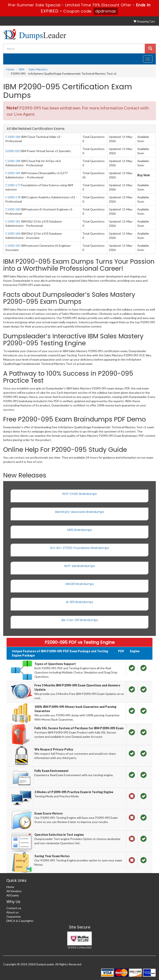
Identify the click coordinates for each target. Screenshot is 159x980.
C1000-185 (13, 246)
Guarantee (14, 916)
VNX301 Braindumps (79, 584)
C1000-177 (13, 185)
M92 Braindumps (80, 530)
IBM (21, 69)
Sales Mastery (38, 69)
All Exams (13, 895)
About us (13, 912)
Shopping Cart (144, 21)
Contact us (14, 908)
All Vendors (14, 891)
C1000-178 (13, 197)
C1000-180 (13, 209)
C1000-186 (13, 137)
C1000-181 (13, 221)
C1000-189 (13, 173)
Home (10, 69)
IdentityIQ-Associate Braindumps (79, 512)
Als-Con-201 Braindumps (80, 620)
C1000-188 (13, 161)
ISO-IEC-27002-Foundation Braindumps (79, 548)
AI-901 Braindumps (79, 602)
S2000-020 (13, 151)
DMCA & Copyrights (20, 921)
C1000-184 (13, 233)
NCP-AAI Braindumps (80, 566)
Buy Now (144, 175)
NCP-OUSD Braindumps (80, 494)
